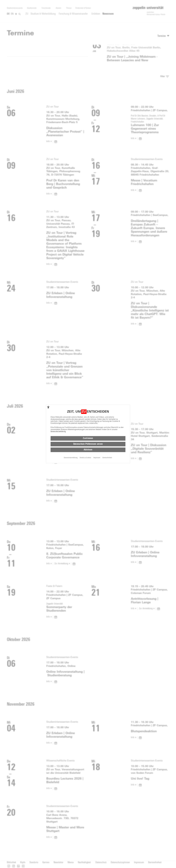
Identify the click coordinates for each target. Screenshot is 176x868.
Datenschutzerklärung (58, 432)
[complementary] (48, 407)
